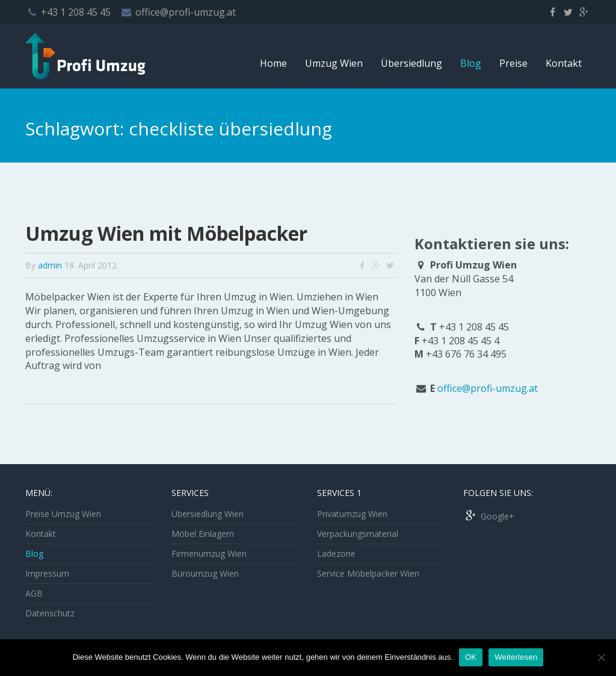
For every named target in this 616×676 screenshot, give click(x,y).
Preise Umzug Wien (63, 514)
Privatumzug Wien (352, 514)
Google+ (489, 516)
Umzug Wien (334, 63)
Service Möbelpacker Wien (368, 573)
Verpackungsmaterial (358, 534)
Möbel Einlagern (203, 534)
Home (273, 63)
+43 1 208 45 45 (76, 12)
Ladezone (336, 554)
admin (50, 265)
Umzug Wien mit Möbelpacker (166, 233)
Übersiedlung (411, 63)
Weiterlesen (516, 657)
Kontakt (564, 63)
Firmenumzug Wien (209, 554)
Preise (513, 63)
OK (471, 657)
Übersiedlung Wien (208, 514)
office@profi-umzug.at (186, 12)
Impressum (47, 573)
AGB (34, 593)
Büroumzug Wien (205, 573)
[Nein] (601, 657)
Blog (471, 63)
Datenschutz (50, 613)
